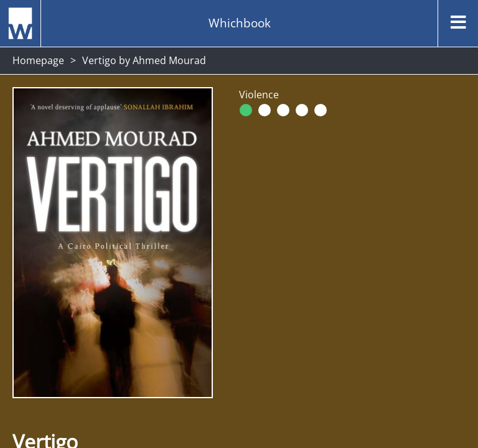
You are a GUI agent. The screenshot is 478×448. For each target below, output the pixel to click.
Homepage (38, 60)
